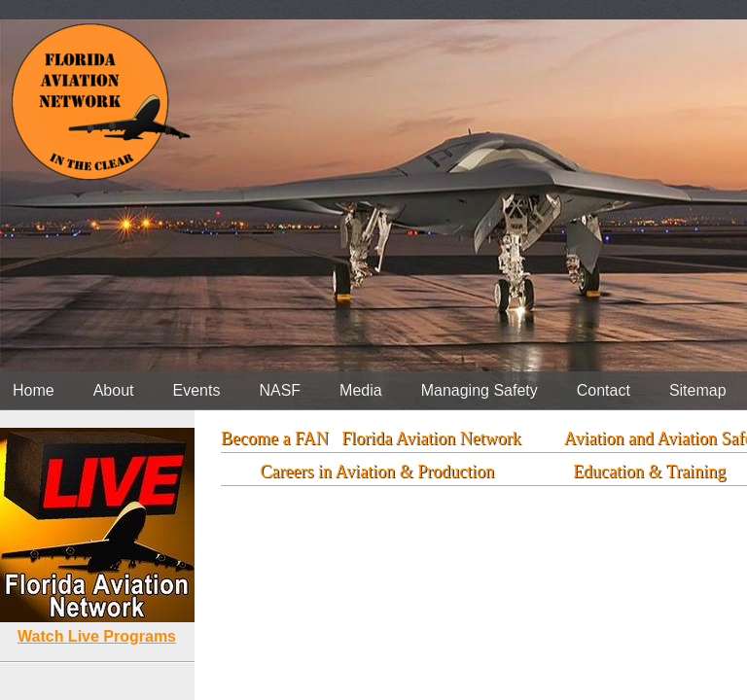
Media (361, 390)
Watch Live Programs (97, 636)
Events (197, 390)
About (114, 390)
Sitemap (698, 390)
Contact (604, 390)
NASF (280, 390)
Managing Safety (480, 390)
